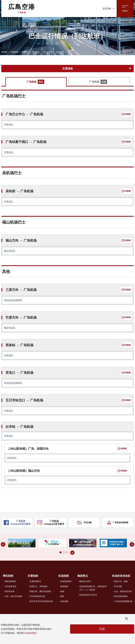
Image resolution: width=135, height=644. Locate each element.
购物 (62, 595)
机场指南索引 (66, 585)
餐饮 (62, 600)
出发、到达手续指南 (13, 600)
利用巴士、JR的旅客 (31, 52)
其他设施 (64, 605)
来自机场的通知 (121, 600)
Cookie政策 (30, 633)
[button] (57, 556)
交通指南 (14, 52)
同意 (102, 629)
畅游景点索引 (85, 585)
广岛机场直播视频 (122, 605)
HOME (4, 52)
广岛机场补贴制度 (118, 526)
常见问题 (84, 526)
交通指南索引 (35, 585)
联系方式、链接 (121, 585)
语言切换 (108, 9)
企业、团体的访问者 (123, 595)
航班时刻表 (10, 595)
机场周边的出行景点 (88, 598)
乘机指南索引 (11, 585)
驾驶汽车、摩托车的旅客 (40, 595)
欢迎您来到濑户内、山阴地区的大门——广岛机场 (93, 592)
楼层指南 (64, 590)
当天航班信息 (11, 590)
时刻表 (126, 115)
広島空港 (22, 8)
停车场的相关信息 (37, 600)
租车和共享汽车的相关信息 (41, 605)
